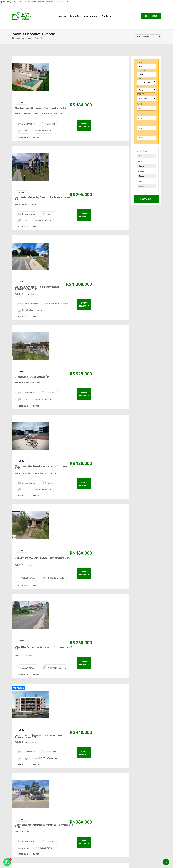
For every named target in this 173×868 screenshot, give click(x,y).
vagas (139, 182)
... (76, 773)
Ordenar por (142, 94)
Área (139, 124)
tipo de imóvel (143, 71)
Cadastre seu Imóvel (67, 836)
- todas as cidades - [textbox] (146, 82)
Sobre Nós (97, 832)
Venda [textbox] (141, 67)
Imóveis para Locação (67, 832)
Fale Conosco (133, 849)
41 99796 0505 (151, 16)
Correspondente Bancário (104, 843)
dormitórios (142, 151)
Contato (106, 16)
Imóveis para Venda (66, 829)
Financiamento (99, 836)
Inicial (95, 829)
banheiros (141, 171)
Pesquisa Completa (66, 839)
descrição (58, 95)
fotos (71, 95)
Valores (140, 104)
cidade (140, 78)
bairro (140, 86)
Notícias (96, 839)
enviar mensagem (119, 83)
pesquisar (146, 199)
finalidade (141, 63)
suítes (139, 161)
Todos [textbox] (141, 75)
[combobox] (146, 67)
